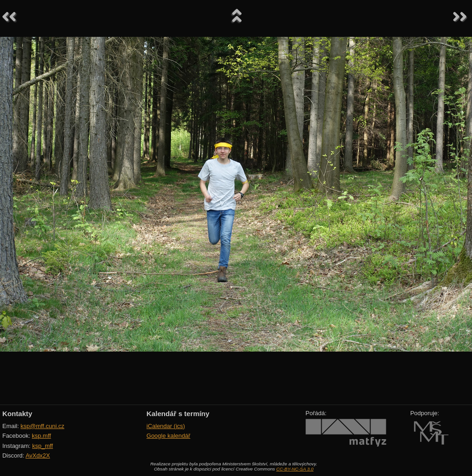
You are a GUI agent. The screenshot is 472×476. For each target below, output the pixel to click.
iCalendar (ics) (166, 426)
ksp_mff (43, 446)
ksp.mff (41, 436)
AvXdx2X (38, 455)
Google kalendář (168, 436)
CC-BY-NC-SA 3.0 (295, 469)
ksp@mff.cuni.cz (43, 426)
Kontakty (17, 414)
